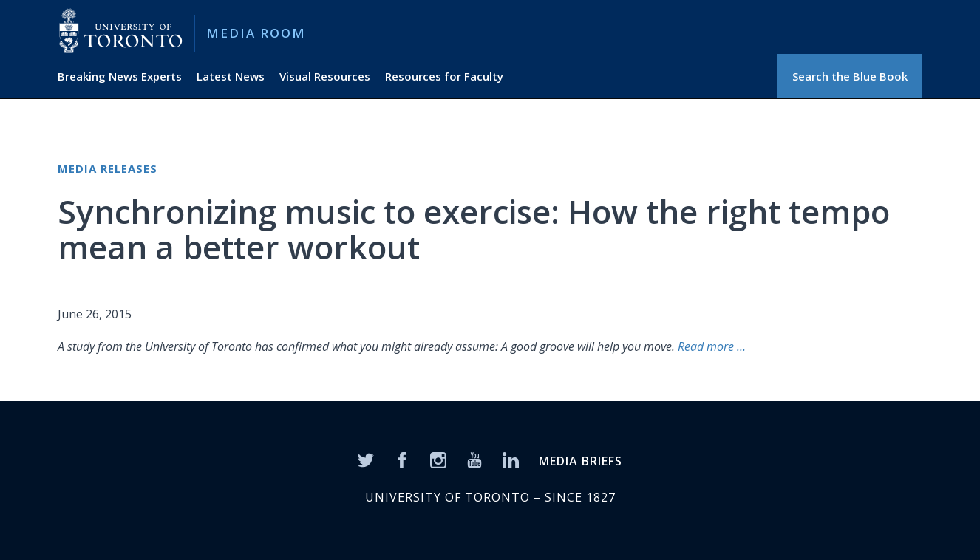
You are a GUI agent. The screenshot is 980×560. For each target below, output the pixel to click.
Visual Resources (325, 76)
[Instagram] (438, 459)
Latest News (231, 76)
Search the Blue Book (850, 76)
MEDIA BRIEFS (581, 461)
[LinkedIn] (511, 459)
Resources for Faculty (444, 76)
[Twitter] (366, 459)
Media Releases (108, 168)
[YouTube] (474, 459)
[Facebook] (402, 459)
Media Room (256, 33)
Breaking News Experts (120, 76)
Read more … (712, 346)
